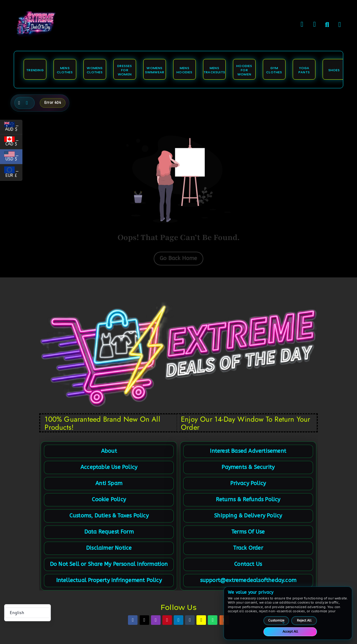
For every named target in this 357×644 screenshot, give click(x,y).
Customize (276, 621)
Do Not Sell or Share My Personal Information (109, 564)
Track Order (248, 548)
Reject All (304, 621)
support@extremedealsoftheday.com (248, 580)
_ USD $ (13, 158)
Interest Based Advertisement (248, 451)
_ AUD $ (13, 128)
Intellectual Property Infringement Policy (109, 580)
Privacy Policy (248, 483)
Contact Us (248, 564)
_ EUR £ (13, 174)
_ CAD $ (13, 143)
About (109, 451)
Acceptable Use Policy (109, 467)
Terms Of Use (248, 532)
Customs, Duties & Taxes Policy (109, 516)
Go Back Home (178, 258)
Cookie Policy (109, 499)
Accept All (290, 632)
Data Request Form (109, 532)
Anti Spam (109, 483)
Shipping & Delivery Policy (248, 516)
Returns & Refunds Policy (248, 499)
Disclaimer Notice (109, 548)
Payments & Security (248, 467)
